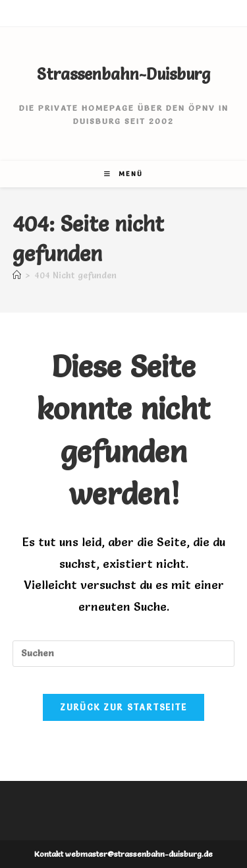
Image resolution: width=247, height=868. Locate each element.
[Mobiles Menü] (123, 174)
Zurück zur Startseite (123, 707)
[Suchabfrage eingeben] (124, 654)
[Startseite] (17, 275)
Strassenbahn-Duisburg (123, 74)
